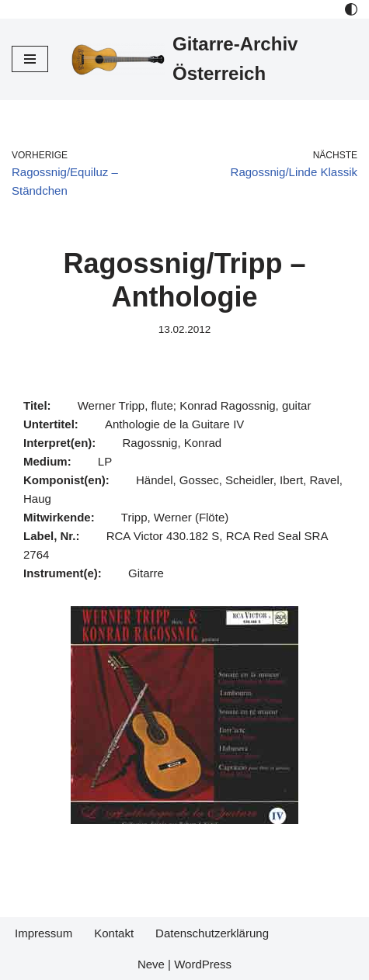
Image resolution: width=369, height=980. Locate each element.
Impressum (44, 933)
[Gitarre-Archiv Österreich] (214, 59)
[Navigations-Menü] (30, 59)
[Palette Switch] (351, 9)
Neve (151, 964)
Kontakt (114, 933)
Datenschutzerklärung (212, 933)
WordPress (203, 964)
